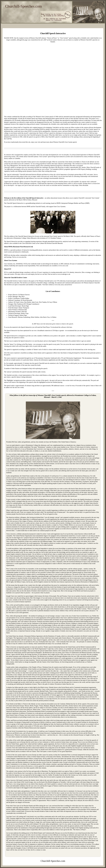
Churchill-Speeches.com (23, 6)
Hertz (59, 167)
